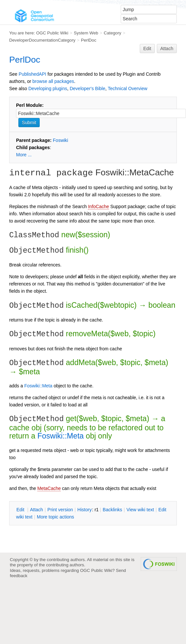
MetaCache (49, 488)
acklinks (112, 510)
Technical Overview (128, 88)
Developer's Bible (87, 88)
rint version (60, 510)
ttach (36, 510)
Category (112, 33)
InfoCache (98, 206)
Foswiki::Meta (38, 386)
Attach (167, 49)
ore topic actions (55, 517)
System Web (86, 33)
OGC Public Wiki (52, 33)
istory (85, 510)
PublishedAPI (32, 74)
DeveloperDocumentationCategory (42, 40)
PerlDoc (89, 40)
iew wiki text (140, 510)
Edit (147, 49)
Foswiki (61, 140)
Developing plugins (48, 88)
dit (21, 510)
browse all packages (53, 81)
